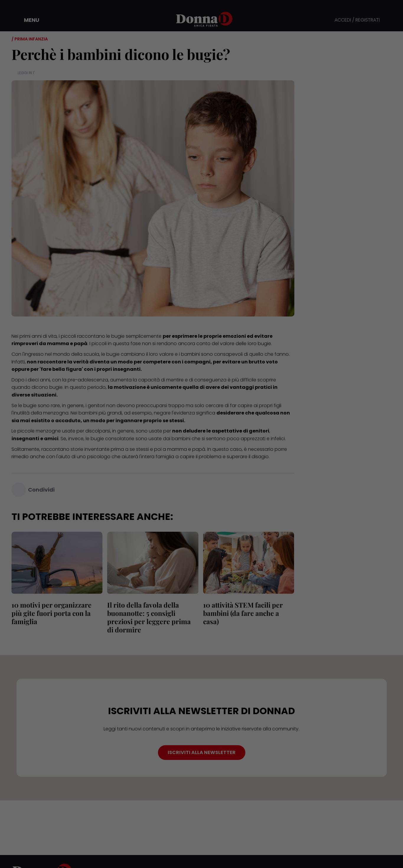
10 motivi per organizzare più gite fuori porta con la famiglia (52, 613)
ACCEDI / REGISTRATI (357, 20)
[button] (27, 20)
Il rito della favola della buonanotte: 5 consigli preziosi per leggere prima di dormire (149, 617)
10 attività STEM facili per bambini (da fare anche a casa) (243, 613)
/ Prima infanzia (30, 39)
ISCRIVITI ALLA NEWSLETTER (202, 752)
